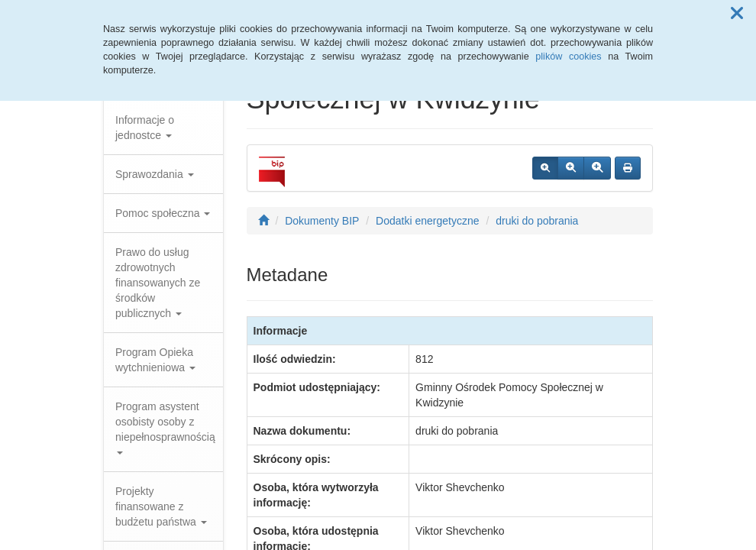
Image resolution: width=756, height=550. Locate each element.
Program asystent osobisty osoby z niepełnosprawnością (165, 427)
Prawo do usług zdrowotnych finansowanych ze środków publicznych (158, 283)
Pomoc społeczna (163, 213)
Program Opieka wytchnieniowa (155, 360)
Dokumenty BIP (322, 221)
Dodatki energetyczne (427, 221)
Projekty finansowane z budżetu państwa (161, 506)
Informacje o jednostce (145, 128)
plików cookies (568, 57)
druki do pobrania (537, 221)
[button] (737, 14)
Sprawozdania (155, 174)
